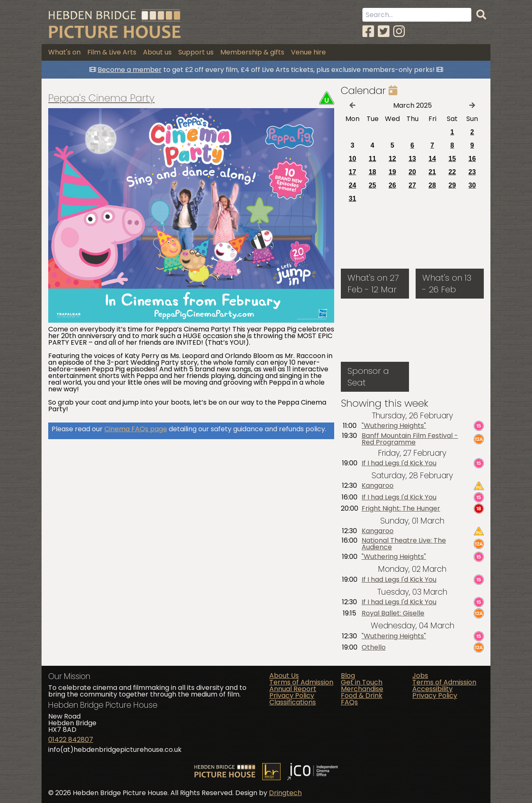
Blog (348, 676)
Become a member (130, 70)
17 (352, 172)
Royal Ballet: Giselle (393, 613)
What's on (64, 52)
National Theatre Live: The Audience (404, 544)
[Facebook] (368, 31)
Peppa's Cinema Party (101, 98)
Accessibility (432, 689)
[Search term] (417, 15)
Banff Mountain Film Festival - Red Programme (410, 439)
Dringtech (285, 793)
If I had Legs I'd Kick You (399, 463)
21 (432, 172)
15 (452, 159)
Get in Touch (362, 682)
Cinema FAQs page (136, 429)
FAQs (349, 702)
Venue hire (308, 52)
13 (412, 159)
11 (372, 159)
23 (472, 172)
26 (392, 185)
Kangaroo (378, 486)
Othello (374, 647)
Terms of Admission (301, 682)
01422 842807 (71, 740)
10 (352, 159)
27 (412, 185)
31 (352, 199)
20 (412, 172)
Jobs (420, 676)
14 (432, 159)
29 (452, 185)
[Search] (481, 15)
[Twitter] (384, 31)
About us (157, 52)
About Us (284, 676)
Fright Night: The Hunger (401, 509)
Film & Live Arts (112, 52)
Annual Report (293, 689)
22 (452, 172)
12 (392, 159)
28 (432, 185)
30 (472, 185)
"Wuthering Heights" (394, 426)
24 (352, 185)
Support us (196, 52)
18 (372, 172)
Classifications (293, 702)
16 (472, 159)
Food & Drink (362, 696)
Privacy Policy (292, 696)
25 (372, 185)
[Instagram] (399, 31)
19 (392, 172)
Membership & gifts (252, 52)
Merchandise (362, 689)
